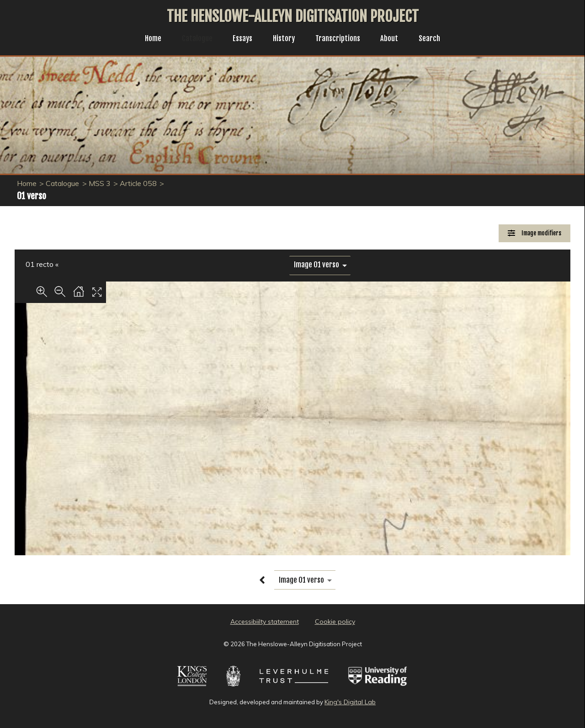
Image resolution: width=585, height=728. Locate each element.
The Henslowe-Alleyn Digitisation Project (293, 16)
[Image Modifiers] (534, 233)
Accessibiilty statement (265, 622)
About (395, 39)
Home (146, 39)
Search (437, 39)
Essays (240, 39)
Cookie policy (335, 622)
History (284, 39)
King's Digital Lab (350, 702)
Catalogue (192, 39)
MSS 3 (100, 183)
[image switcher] (320, 265)
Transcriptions (341, 39)
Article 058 (138, 183)
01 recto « (42, 264)
